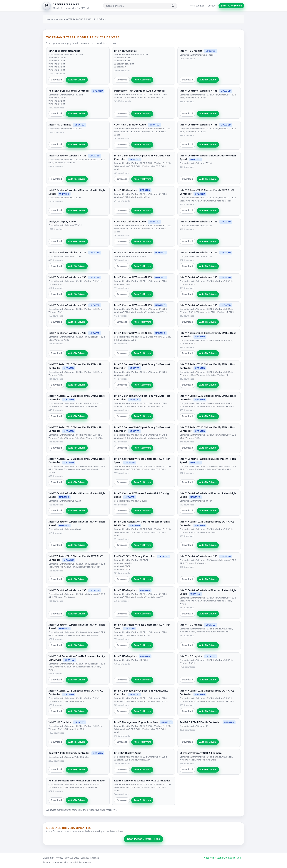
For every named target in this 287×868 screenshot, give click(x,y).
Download (56, 80)
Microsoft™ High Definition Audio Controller (140, 91)
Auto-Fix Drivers (77, 80)
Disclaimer (48, 858)
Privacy (59, 858)
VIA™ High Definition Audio (64, 51)
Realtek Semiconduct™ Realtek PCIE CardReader (77, 781)
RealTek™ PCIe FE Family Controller (69, 91)
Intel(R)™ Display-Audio (62, 221)
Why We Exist (198, 6)
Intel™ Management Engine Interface (136, 722)
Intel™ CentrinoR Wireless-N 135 (198, 91)
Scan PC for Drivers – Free (144, 839)
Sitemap (95, 858)
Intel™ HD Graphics (125, 51)
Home (50, 19)
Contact (212, 6)
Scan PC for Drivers (231, 6)
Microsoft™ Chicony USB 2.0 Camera (201, 753)
